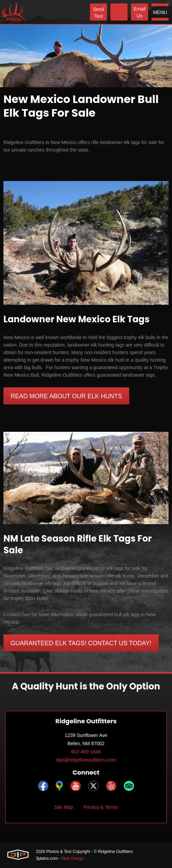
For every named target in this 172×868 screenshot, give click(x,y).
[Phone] (119, 12)
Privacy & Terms (101, 807)
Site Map (63, 807)
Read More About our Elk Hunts (66, 396)
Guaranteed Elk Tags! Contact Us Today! (81, 643)
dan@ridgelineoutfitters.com (86, 760)
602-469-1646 (86, 752)
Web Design (73, 858)
